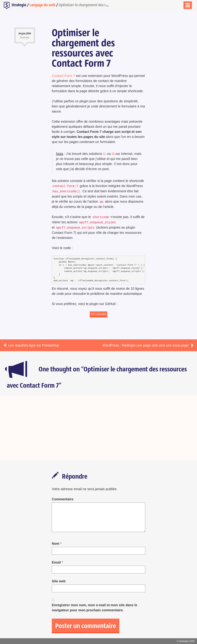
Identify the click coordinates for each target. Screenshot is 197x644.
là (113, 154)
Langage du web (42, 5)
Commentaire (63, 499)
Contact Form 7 (63, 76)
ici (105, 154)
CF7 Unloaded (98, 314)
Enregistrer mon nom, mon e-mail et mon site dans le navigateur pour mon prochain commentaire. (95, 608)
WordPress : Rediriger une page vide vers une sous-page (145, 345)
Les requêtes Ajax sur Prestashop (34, 345)
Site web (59, 581)
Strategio (14, 5)
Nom (56, 544)
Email (56, 562)
